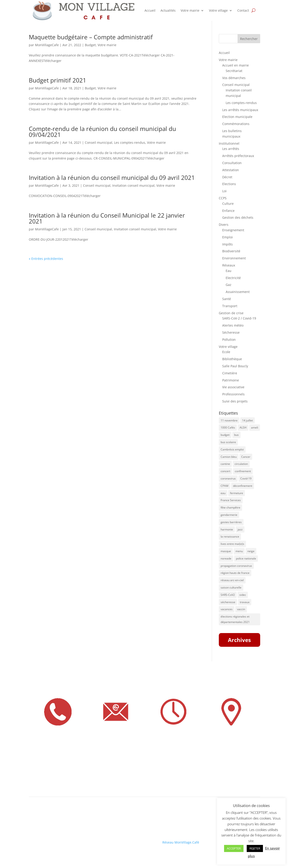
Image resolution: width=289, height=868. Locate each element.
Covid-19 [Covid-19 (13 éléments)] (246, 478)
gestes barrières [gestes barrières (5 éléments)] (231, 522)
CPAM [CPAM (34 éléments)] (225, 486)
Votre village (218, 10)
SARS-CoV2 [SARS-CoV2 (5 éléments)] (228, 595)
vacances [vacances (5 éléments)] (227, 609)
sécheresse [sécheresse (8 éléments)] (228, 602)
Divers (224, 225)
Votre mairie (190, 10)
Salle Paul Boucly (235, 366)
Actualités (168, 10)
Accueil (150, 10)
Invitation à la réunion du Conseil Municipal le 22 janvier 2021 (107, 218)
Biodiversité (231, 251)
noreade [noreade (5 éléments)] (226, 558)
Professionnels (233, 394)
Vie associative (233, 387)
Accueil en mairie (235, 65)
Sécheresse (231, 332)
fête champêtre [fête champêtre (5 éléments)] (230, 507)
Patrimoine (231, 380)
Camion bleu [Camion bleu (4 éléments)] (229, 457)
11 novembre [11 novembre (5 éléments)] (229, 420)
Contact (243, 10)
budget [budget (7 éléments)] (225, 435)
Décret (227, 177)
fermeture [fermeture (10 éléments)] (237, 493)
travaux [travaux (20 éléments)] (245, 602)
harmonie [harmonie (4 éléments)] (227, 529)
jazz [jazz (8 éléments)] (240, 529)
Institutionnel (229, 143)
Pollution (229, 339)
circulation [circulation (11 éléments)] (241, 464)
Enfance (228, 211)
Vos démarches (234, 78)
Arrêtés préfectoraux (238, 156)
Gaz (229, 285)
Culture (228, 204)
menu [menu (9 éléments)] (239, 551)
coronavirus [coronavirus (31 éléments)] (228, 478)
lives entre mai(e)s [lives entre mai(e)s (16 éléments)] (232, 544)
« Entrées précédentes (46, 259)
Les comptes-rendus (130, 142)
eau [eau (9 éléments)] (223, 493)
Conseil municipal (99, 142)
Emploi (227, 237)
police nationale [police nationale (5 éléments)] (246, 558)
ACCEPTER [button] (234, 848)
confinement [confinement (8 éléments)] (243, 471)
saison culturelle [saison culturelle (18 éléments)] (231, 587)
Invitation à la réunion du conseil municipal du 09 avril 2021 (112, 178)
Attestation (231, 170)
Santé (227, 299)
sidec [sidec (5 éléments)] (243, 595)
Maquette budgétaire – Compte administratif (91, 37)
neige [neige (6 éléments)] (251, 551)
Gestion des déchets (238, 217)
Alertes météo (233, 325)
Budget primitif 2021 (58, 80)
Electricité (233, 278)
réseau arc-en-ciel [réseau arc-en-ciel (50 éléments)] (232, 580)
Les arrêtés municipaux (240, 110)
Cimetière (230, 373)
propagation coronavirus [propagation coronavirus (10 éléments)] (236, 566)
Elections (229, 184)
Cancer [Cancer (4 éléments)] (246, 457)
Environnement (234, 258)
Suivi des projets (235, 401)
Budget (90, 45)
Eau (229, 271)
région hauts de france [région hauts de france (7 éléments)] (235, 573)
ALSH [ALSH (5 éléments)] (243, 427)
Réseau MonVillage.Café (181, 842)
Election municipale (237, 117)
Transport (230, 306)
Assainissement (238, 292)
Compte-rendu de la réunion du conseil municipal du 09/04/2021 (102, 132)
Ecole (226, 352)
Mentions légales (42, 839)
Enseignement (233, 230)
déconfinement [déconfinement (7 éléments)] (243, 486)
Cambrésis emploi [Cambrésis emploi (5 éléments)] (232, 449)
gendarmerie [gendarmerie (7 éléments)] (229, 515)
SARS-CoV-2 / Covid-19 (239, 318)
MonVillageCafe (47, 45)
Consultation (232, 163)
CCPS (223, 198)
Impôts (227, 244)
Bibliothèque (232, 359)
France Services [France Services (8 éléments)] (231, 500)
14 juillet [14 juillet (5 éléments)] (248, 420)
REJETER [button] (255, 848)
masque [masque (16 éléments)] (226, 551)
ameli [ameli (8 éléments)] (255, 427)
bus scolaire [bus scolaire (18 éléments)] (228, 442)
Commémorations (236, 124)
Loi (224, 191)
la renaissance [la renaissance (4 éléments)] (230, 537)
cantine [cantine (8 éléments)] (225, 464)
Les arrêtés (231, 149)
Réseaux (229, 265)
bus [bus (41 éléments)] (236, 435)
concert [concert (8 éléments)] (225, 471)
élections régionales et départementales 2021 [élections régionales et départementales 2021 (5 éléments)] (235, 619)
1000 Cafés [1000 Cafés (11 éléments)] (228, 427)
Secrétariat (234, 71)
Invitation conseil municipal (133, 185)
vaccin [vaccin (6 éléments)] (241, 609)
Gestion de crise (231, 313)
